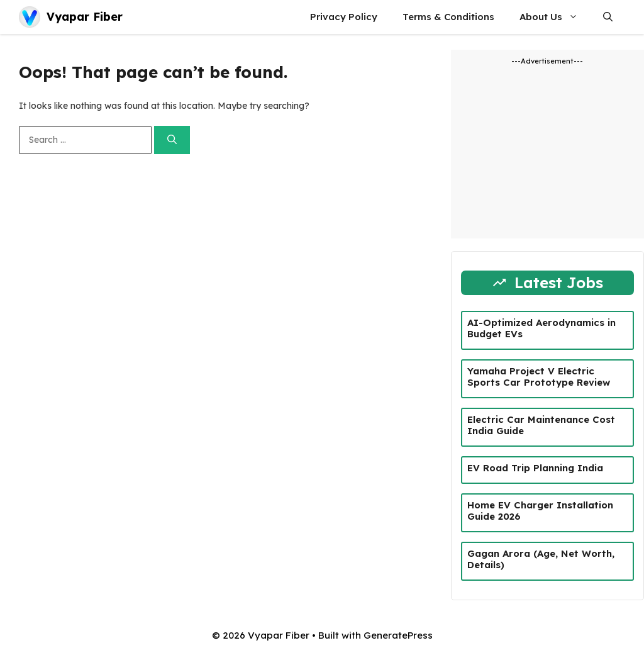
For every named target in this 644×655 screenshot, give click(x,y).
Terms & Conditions (448, 17)
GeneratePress (398, 635)
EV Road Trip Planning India (535, 468)
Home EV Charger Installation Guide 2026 (540, 511)
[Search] (172, 140)
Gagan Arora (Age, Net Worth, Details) (541, 559)
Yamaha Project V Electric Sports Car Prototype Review (539, 377)
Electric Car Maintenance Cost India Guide (541, 425)
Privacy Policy (344, 17)
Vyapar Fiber (85, 17)
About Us (555, 17)
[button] (608, 17)
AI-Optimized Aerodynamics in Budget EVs (541, 328)
